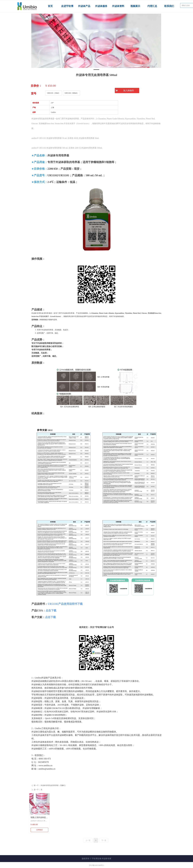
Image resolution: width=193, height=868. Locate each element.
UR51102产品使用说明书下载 (65, 604)
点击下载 (51, 610)
